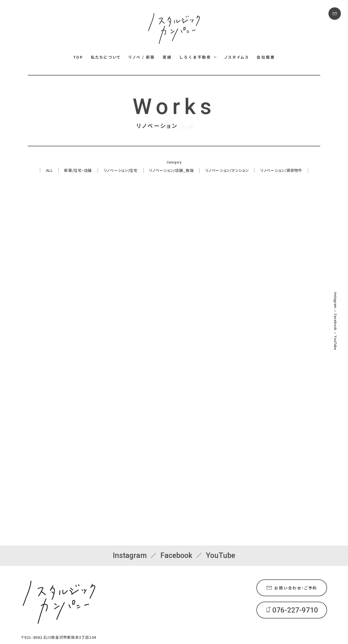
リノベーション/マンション (227, 171)
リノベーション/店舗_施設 (171, 171)
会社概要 (266, 57)
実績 (167, 57)
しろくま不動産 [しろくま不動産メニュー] (195, 57)
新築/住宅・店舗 (78, 171)
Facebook (335, 322)
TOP (78, 57)
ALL (49, 171)
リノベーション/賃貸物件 (281, 171)
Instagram (335, 300)
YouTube (335, 343)
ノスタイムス (237, 57)
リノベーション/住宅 (121, 171)
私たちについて (106, 57)
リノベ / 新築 (142, 57)
